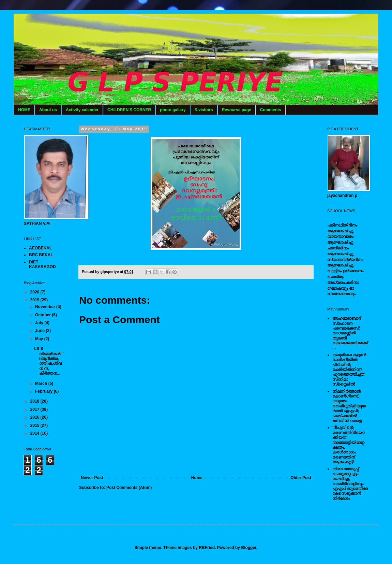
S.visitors (204, 110)
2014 (35, 433)
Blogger (249, 548)
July (40, 323)
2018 (35, 401)
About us (48, 110)
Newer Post (92, 478)
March (42, 384)
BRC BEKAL (41, 255)
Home (197, 478)
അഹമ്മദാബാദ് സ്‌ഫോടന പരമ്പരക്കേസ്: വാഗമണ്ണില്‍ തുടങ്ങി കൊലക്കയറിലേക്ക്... (350, 333)
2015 (35, 425)
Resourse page (237, 110)
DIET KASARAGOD (42, 264)
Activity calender (82, 110)
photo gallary (173, 110)
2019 (35, 300)
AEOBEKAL (40, 248)
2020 (35, 292)
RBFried (207, 548)
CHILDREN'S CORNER (129, 110)
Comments (271, 110)
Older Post (301, 478)
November (46, 307)
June (40, 331)
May (40, 339)
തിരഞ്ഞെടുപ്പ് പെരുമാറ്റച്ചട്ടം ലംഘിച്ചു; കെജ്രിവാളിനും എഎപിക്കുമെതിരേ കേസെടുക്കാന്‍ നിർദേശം (350, 483)
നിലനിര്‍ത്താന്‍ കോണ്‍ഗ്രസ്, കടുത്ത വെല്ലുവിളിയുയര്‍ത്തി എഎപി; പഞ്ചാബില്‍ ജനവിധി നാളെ (349, 406)
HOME (24, 110)
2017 (35, 409)
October (43, 315)
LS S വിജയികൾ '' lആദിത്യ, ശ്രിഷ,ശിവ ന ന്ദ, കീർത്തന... (49, 361)
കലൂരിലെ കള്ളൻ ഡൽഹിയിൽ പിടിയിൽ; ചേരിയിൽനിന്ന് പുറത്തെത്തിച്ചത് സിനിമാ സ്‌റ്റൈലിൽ (349, 370)
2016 (35, 417)
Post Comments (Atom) (129, 488)
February (44, 391)
